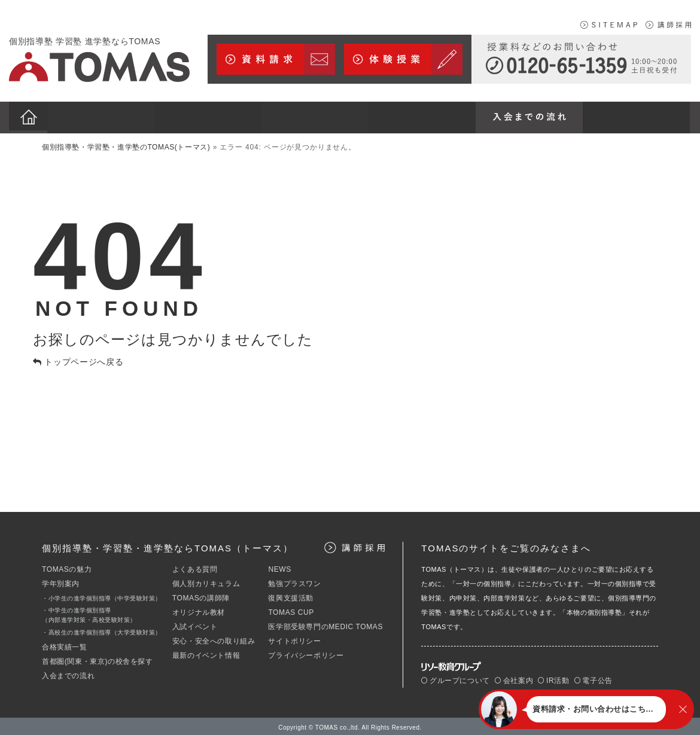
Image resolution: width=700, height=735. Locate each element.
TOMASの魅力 (67, 566)
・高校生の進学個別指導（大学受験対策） (102, 629)
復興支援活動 (291, 595)
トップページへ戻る (78, 358)
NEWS (279, 566)
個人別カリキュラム (206, 581)
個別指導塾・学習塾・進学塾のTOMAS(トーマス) (126, 144)
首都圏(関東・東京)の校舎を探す (98, 658)
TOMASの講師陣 (201, 595)
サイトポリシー (294, 638)
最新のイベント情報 (206, 652)
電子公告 (594, 677)
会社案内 (514, 677)
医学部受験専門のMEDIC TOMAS (325, 624)
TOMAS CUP (291, 609)
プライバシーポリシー (306, 652)
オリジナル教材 (199, 609)
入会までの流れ (68, 673)
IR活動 (553, 677)
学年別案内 (61, 581)
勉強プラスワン (294, 581)
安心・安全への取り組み (214, 638)
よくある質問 (195, 566)
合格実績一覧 (65, 644)
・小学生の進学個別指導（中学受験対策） (102, 595)
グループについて (455, 677)
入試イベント (195, 624)
